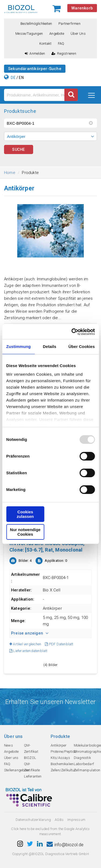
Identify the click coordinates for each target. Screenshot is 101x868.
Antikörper (59, 745)
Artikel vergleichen (25, 644)
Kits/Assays (60, 758)
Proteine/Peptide (64, 752)
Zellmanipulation (87, 770)
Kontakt (45, 43)
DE (13, 78)
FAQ (61, 43)
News (8, 745)
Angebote (57, 34)
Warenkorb (82, 8)
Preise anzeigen (30, 633)
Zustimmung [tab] (18, 346)
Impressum (76, 820)
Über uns (78, 34)
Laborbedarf (84, 764)
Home (10, 173)
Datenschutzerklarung (33, 820)
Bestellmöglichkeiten (36, 24)
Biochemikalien (62, 764)
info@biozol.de (65, 845)
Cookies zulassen (25, 514)
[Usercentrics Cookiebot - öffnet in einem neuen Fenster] (72, 332)
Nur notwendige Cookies (25, 532)
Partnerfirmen (69, 24)
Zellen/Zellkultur (63, 770)
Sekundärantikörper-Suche (35, 69)
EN (21, 78)
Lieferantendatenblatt (29, 651)
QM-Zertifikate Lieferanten (33, 770)
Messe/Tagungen (29, 34)
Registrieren (64, 53)
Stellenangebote (17, 770)
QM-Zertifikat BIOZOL (31, 752)
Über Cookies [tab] (82, 346)
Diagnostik (82, 758)
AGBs (59, 820)
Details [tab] (50, 346)
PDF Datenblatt (59, 644)
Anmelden (35, 53)
